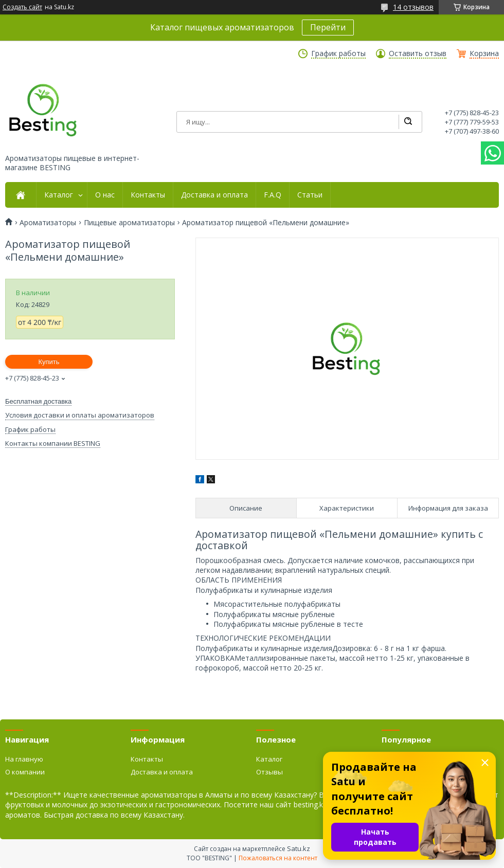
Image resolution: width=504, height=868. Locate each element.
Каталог (59, 195)
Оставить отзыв (418, 53)
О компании (25, 772)
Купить (49, 362)
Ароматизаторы (48, 223)
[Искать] (408, 122)
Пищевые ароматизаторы (129, 223)
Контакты (148, 195)
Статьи (310, 195)
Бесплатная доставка (38, 401)
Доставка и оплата (214, 195)
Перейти (328, 27)
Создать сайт (22, 7)
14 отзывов (413, 7)
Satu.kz (299, 848)
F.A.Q (273, 195)
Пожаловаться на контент (278, 858)
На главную (24, 759)
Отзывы (269, 772)
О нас (105, 195)
